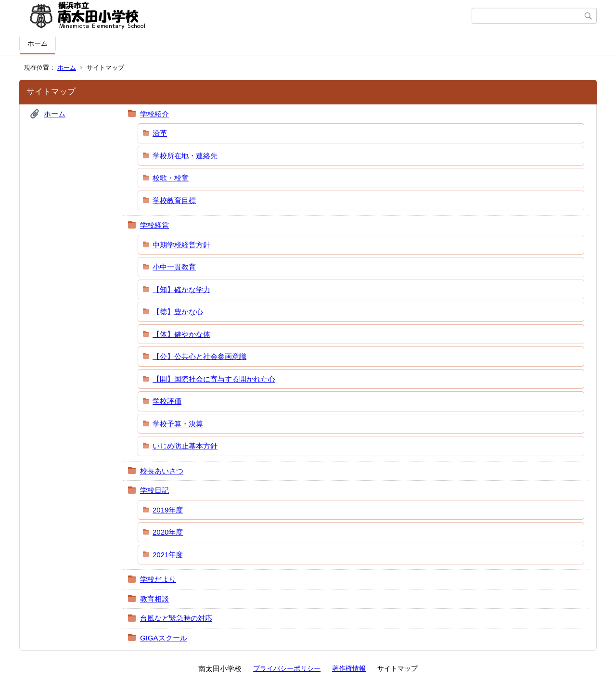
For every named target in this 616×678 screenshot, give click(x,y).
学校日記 (154, 490)
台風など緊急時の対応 (176, 618)
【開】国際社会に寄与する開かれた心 (214, 379)
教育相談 (154, 599)
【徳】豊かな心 (178, 312)
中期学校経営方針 (181, 245)
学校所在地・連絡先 (185, 156)
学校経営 (154, 225)
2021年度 (168, 555)
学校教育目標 (174, 200)
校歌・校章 (171, 178)
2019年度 (168, 510)
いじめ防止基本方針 (185, 446)
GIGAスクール (164, 638)
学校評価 (167, 401)
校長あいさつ (162, 471)
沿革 (160, 133)
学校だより (158, 579)
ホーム (38, 43)
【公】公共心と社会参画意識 (199, 356)
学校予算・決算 (178, 424)
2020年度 (168, 532)
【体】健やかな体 (181, 334)
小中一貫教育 (174, 267)
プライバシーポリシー (287, 668)
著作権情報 (349, 668)
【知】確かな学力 (181, 289)
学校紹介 (154, 114)
